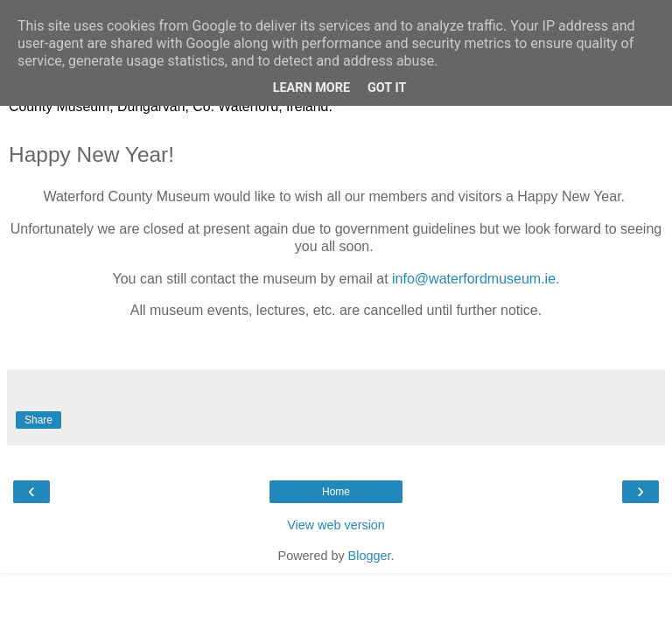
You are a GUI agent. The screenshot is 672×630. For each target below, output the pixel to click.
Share (38, 420)
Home (336, 492)
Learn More (311, 88)
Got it (387, 88)
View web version (336, 525)
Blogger (370, 556)
